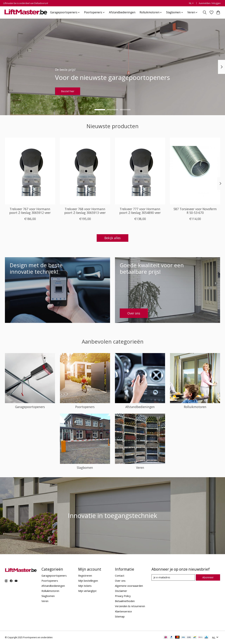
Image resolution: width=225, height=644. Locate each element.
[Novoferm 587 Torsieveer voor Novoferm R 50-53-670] (195, 171)
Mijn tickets (85, 586)
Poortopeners (85, 407)
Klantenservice (123, 611)
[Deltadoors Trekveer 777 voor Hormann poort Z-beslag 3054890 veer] (140, 171)
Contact (120, 576)
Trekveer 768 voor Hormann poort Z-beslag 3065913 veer (85, 211)
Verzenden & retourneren (130, 606)
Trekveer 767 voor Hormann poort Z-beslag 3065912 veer (30, 211)
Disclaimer (121, 591)
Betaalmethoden (125, 601)
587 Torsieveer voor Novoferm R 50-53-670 (195, 211)
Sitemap (120, 616)
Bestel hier (70, 90)
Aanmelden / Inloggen (210, 3)
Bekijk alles (112, 238)
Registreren (85, 576)
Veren (140, 468)
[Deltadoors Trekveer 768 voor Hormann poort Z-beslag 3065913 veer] (85, 171)
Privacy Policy (123, 596)
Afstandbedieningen (122, 12)
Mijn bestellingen (88, 581)
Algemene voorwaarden (129, 586)
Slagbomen (85, 468)
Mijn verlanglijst (87, 591)
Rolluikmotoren (195, 407)
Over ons (120, 581)
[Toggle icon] (205, 12)
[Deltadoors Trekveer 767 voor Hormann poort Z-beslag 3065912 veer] (30, 171)
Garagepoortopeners (30, 407)
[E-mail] (173, 577)
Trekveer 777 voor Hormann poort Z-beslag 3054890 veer (140, 211)
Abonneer (208, 577)
